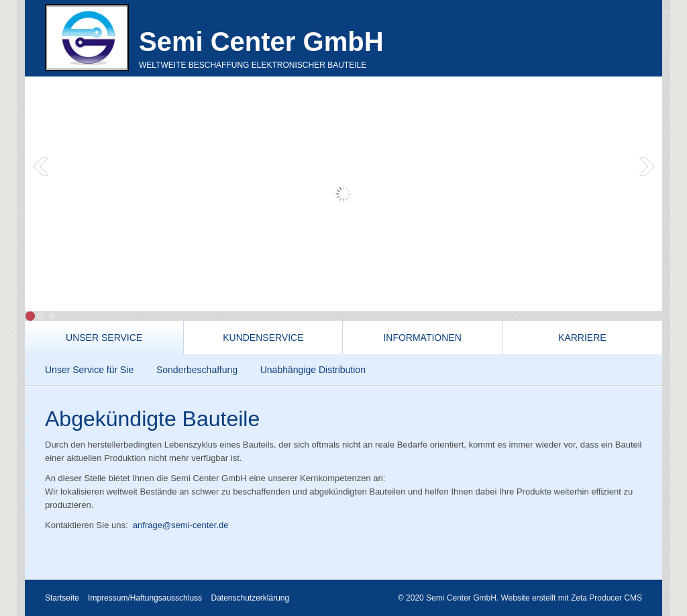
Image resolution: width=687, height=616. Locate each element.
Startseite (62, 598)
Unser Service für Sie (89, 370)
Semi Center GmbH (261, 42)
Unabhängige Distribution (313, 370)
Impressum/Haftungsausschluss (145, 598)
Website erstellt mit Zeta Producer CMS (571, 598)
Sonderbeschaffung (197, 370)
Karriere (582, 338)
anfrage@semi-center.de (181, 525)
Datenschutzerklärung (250, 598)
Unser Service (104, 338)
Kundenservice (263, 338)
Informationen (422, 338)
